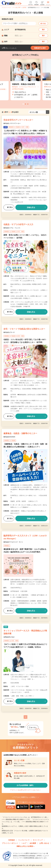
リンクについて (24, 840)
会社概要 (33, 843)
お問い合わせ (44, 843)
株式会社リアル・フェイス (12, 228)
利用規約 (12, 840)
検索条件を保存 (40, 48)
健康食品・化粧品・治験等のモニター (20, 433)
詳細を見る (31, 207)
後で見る (9, 207)
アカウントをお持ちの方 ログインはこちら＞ (25, 790)
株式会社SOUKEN (9, 437)
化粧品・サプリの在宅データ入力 (18, 224)
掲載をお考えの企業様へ (25, 846)
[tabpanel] (25, 79)
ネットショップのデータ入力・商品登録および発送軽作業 (25, 632)
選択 (43, 30)
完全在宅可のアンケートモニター (18, 120)
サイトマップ (38, 840)
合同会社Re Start (9, 637)
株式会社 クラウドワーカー (12, 123)
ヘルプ (24, 843)
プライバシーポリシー (10, 843)
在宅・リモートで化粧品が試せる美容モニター (24, 329)
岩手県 (24, 8)
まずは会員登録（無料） (25, 785)
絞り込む (43, 24)
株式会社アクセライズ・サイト (13, 542)
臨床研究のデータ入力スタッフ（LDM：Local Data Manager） (25, 537)
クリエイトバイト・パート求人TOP (11, 8)
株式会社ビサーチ (9, 332)
